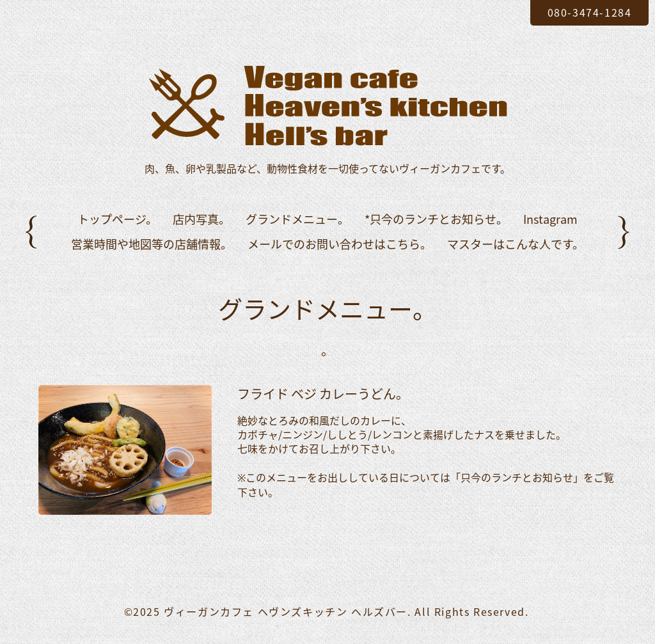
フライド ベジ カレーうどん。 (323, 394)
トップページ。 (117, 219)
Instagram (550, 219)
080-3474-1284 (590, 12)
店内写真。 (201, 219)
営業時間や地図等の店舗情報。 (152, 244)
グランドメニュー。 (297, 219)
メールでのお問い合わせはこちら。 (340, 244)
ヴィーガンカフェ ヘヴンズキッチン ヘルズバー (286, 611)
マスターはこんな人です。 (516, 244)
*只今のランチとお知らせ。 (436, 219)
